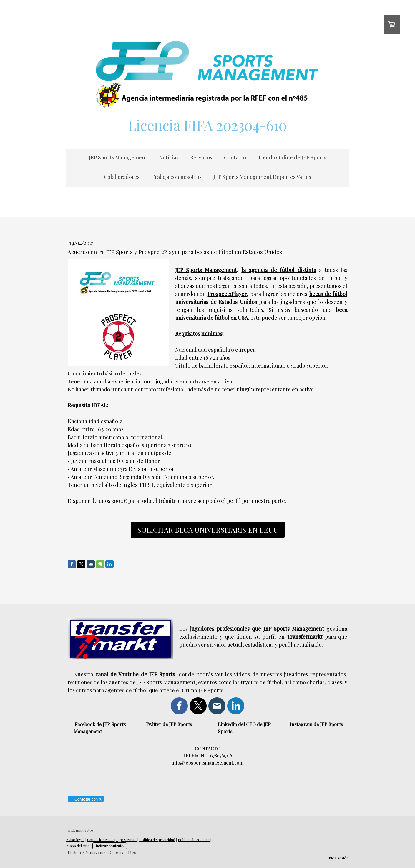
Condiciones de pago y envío (112, 840)
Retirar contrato (110, 846)
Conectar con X (86, 799)
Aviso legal (75, 840)
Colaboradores (122, 177)
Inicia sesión (338, 858)
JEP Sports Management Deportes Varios (262, 177)
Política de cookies (194, 840)
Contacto (235, 157)
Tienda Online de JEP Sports (292, 157)
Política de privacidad (157, 840)
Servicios (201, 157)
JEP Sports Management (118, 157)
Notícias (169, 157)
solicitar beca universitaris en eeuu (208, 530)
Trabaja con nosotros (176, 177)
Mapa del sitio (78, 846)
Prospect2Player (227, 294)
